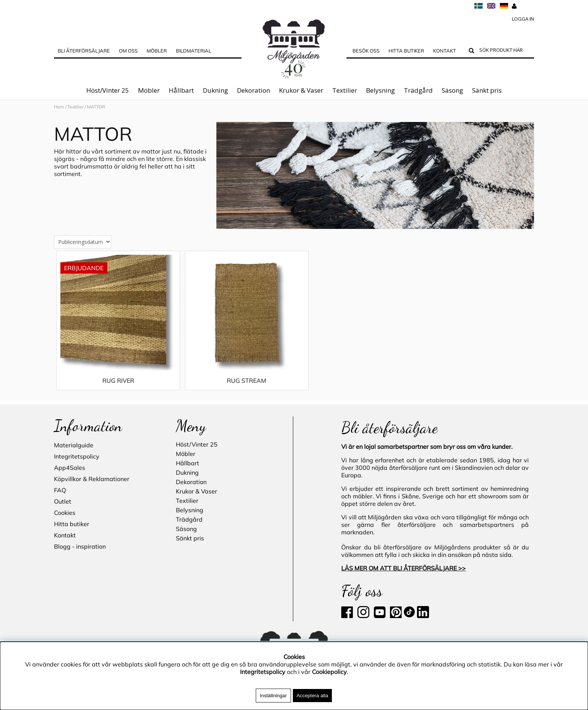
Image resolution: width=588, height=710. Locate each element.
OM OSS (128, 51)
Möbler (149, 90)
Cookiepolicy (329, 672)
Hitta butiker (406, 51)
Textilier (345, 90)
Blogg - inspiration (80, 546)
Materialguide (74, 445)
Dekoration (253, 90)
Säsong (452, 90)
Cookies (65, 513)
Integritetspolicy (77, 456)
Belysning (380, 90)
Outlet (63, 501)
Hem (59, 107)
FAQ (60, 490)
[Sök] (505, 51)
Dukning (215, 90)
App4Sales (70, 468)
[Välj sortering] (83, 249)
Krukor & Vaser (301, 90)
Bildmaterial (193, 51)
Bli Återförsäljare (84, 51)
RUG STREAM (234, 388)
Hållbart (181, 90)
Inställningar (273, 696)
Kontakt (445, 51)
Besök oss (366, 51)
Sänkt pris (487, 90)
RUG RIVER (114, 388)
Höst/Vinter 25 (108, 90)
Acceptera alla (312, 696)
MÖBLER (157, 51)
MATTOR (96, 107)
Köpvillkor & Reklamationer (92, 479)
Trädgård (418, 90)
